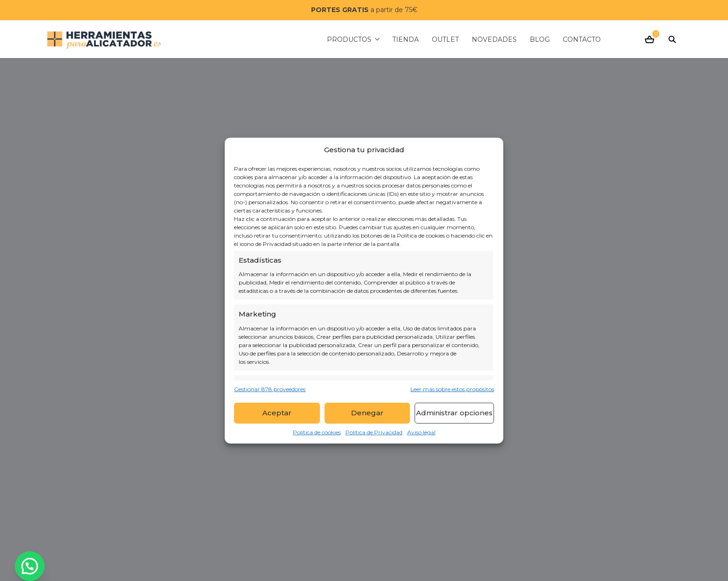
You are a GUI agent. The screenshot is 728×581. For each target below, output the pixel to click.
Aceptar (277, 413)
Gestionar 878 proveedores (270, 389)
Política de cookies (317, 432)
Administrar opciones (454, 413)
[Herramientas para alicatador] (104, 39)
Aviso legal (421, 432)
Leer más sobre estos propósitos (452, 389)
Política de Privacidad (374, 432)
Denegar (367, 413)
